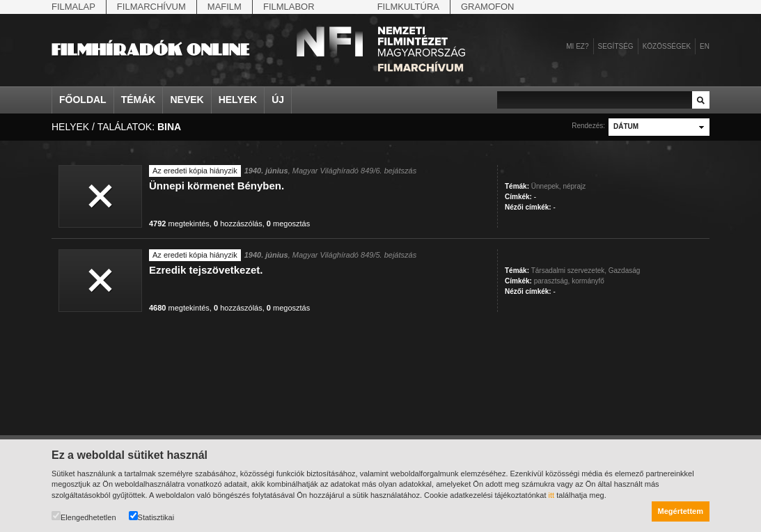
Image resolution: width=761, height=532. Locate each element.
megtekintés (179, 224)
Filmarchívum (151, 7)
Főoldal (83, 100)
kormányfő (588, 281)
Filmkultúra (408, 7)
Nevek (187, 100)
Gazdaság (625, 271)
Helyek (238, 100)
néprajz (574, 186)
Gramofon (488, 7)
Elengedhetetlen (84, 516)
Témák (139, 100)
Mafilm (225, 7)
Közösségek (667, 46)
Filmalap (73, 7)
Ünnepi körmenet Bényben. (217, 186)
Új (278, 100)
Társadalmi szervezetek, (569, 271)
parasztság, (552, 281)
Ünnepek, (546, 186)
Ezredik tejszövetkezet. (206, 270)
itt (552, 495)
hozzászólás (238, 224)
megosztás (288, 224)
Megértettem (681, 511)
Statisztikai (152, 516)
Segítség (616, 46)
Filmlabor (289, 7)
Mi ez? (577, 46)
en (705, 46)
